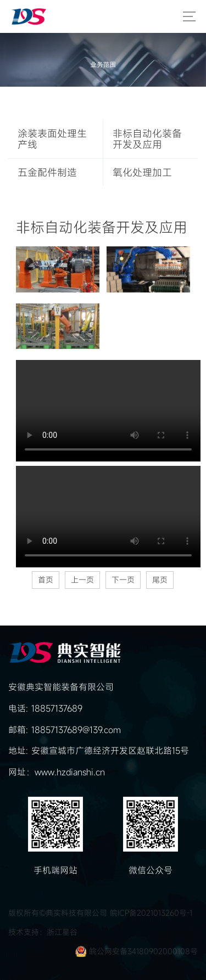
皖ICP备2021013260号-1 (151, 913)
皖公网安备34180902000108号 (143, 951)
